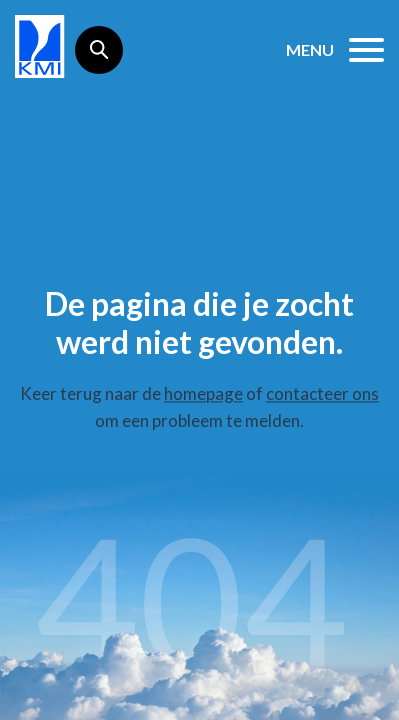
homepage (203, 393)
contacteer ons (322, 393)
